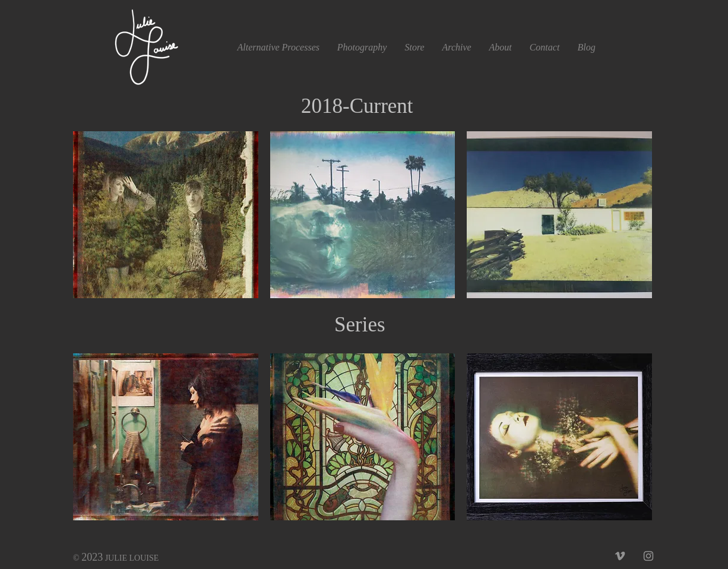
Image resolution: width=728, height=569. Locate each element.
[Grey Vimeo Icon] (620, 556)
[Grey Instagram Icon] (648, 556)
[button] (457, 47)
